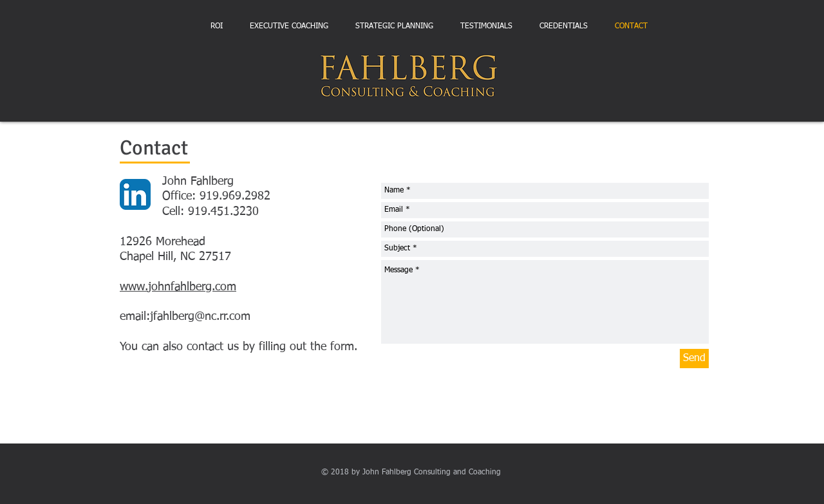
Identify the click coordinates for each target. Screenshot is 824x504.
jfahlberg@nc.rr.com (200, 317)
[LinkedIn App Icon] (135, 194)
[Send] (694, 359)
